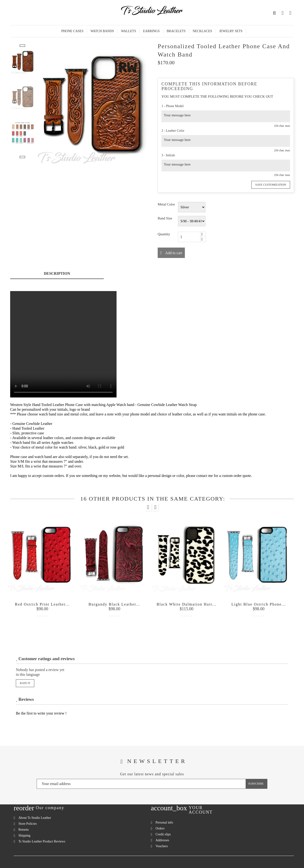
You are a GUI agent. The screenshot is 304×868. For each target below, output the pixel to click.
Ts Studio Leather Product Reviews (42, 841)
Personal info (164, 822)
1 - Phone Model (173, 106)
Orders (160, 828)
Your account (201, 810)
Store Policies (28, 824)
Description (57, 273)
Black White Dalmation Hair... (186, 604)
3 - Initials (168, 155)
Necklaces (202, 31)
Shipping (24, 835)
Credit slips (163, 834)
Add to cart (173, 253)
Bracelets (176, 31)
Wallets (129, 31)
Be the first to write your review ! (41, 713)
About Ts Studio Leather (35, 818)
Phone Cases (72, 31)
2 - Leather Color (173, 131)
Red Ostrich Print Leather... (42, 604)
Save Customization (271, 185)
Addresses (162, 840)
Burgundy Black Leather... (115, 604)
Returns (24, 830)
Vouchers (162, 846)
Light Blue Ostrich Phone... (259, 604)
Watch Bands (102, 31)
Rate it (25, 683)
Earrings (151, 31)
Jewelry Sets (231, 31)
